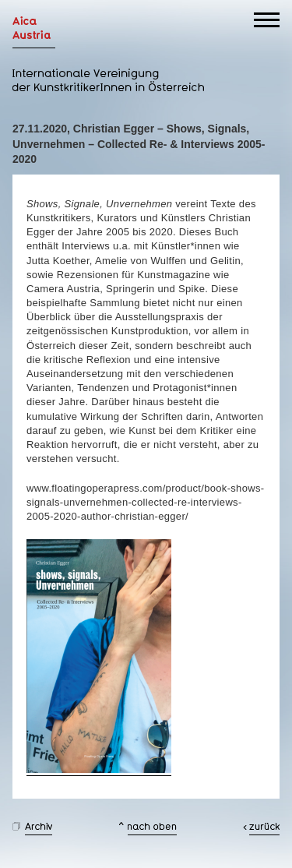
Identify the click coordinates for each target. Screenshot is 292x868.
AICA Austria (34, 32)
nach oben (152, 829)
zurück (264, 829)
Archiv (39, 829)
